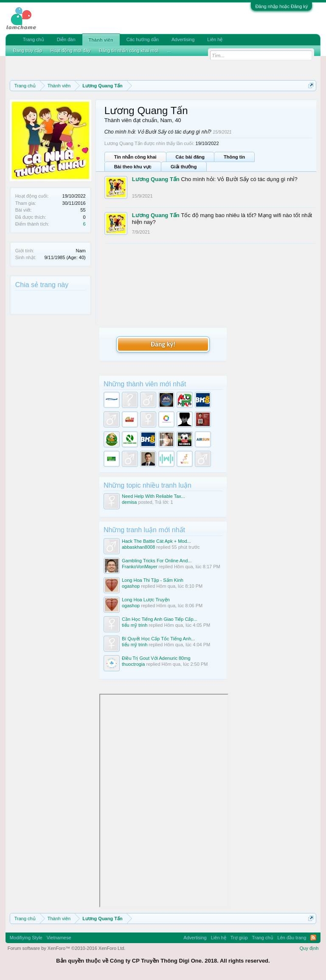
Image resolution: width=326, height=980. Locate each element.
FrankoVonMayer (140, 567)
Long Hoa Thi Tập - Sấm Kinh (153, 580)
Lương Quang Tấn (156, 179)
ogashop (131, 586)
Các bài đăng (190, 157)
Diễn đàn (66, 39)
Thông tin (234, 157)
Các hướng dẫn (143, 39)
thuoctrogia (133, 664)
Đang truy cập (28, 50)
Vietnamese (59, 938)
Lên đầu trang (292, 938)
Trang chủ (34, 39)
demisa (129, 502)
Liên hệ (215, 39)
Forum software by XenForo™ (67, 948)
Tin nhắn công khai (135, 157)
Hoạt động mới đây (70, 50)
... (169, 50)
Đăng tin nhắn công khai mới (129, 50)
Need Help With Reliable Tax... (153, 496)
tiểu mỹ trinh (135, 625)
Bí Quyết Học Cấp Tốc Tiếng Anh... (158, 639)
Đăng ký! (163, 344)
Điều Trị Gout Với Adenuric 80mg (156, 658)
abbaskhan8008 (138, 547)
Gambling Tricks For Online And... (157, 561)
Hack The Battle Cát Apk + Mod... (156, 541)
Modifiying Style (26, 938)
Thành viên (101, 40)
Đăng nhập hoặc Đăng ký (281, 6)
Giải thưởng (184, 167)
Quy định (309, 948)
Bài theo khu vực (133, 167)
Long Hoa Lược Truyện (146, 600)
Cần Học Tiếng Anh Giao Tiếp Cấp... (160, 619)
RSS (313, 938)
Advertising (183, 39)
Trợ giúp (239, 938)
